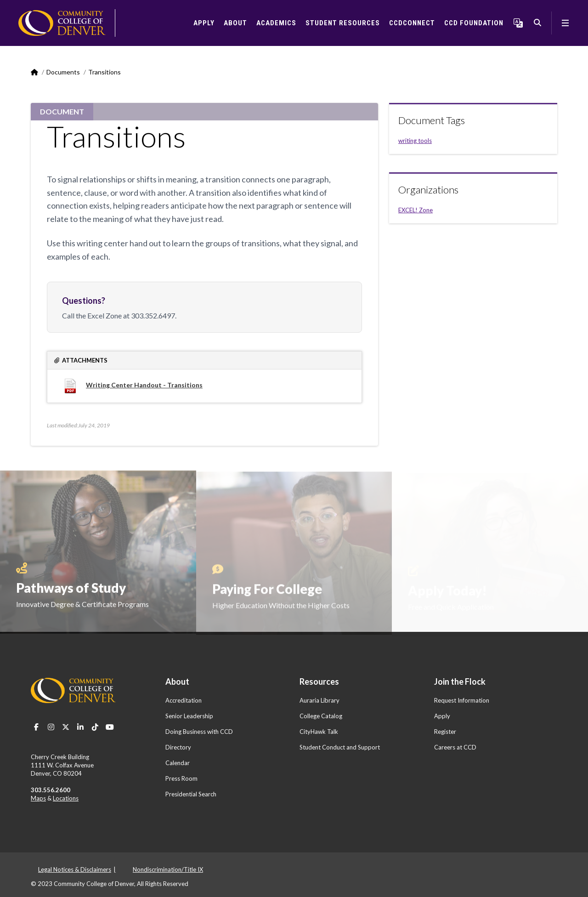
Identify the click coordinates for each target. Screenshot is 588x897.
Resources (319, 681)
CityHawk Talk (319, 732)
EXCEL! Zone (416, 210)
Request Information (462, 700)
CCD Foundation (474, 23)
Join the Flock (460, 681)
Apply (204, 23)
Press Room (181, 778)
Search (537, 23)
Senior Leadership (189, 716)
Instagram (51, 727)
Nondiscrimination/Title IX (168, 869)
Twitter (66, 727)
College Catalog (321, 716)
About (235, 23)
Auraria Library (319, 700)
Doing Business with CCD (199, 732)
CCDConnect (412, 23)
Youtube (110, 727)
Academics (276, 23)
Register (445, 732)
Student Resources (343, 23)
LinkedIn (80, 727)
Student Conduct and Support (340, 747)
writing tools (415, 141)
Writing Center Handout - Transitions (144, 385)
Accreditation (184, 700)
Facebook (36, 727)
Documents (63, 72)
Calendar (178, 763)
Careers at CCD (455, 747)
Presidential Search (191, 794)
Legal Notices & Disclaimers (75, 869)
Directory (178, 747)
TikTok (95, 727)
